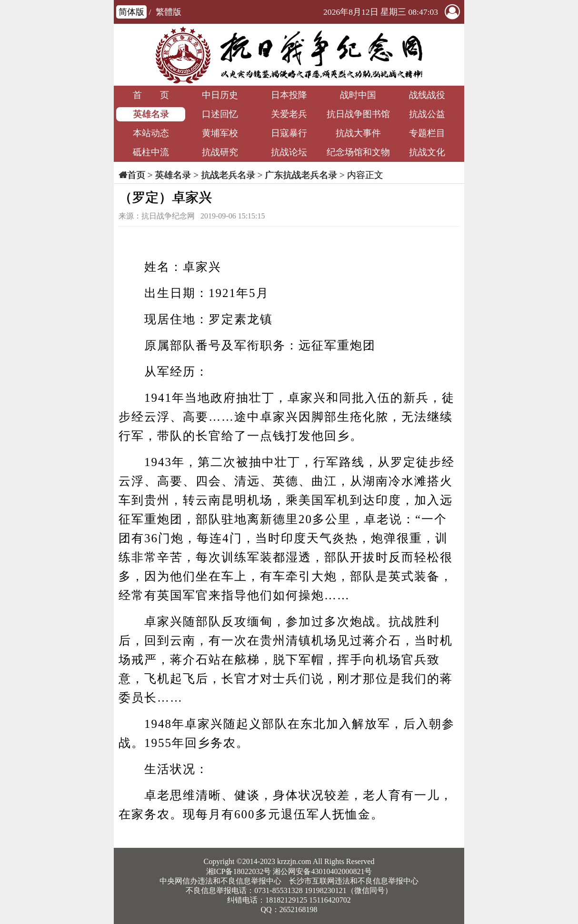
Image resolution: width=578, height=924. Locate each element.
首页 (136, 175)
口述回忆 (220, 114)
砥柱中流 (151, 152)
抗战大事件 (358, 133)
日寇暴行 (289, 133)
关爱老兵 (289, 114)
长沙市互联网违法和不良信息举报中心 (354, 881)
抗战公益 (427, 114)
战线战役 (427, 95)
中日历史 (220, 95)
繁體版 (169, 12)
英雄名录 (151, 114)
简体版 (131, 12)
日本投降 (289, 95)
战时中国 (358, 95)
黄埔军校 (220, 133)
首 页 (151, 95)
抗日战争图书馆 (358, 114)
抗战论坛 (289, 152)
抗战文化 (427, 152)
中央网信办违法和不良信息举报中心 (220, 881)
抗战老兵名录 (228, 175)
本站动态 (151, 133)
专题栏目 (427, 133)
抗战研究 (220, 152)
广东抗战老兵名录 (301, 175)
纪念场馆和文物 (358, 152)
